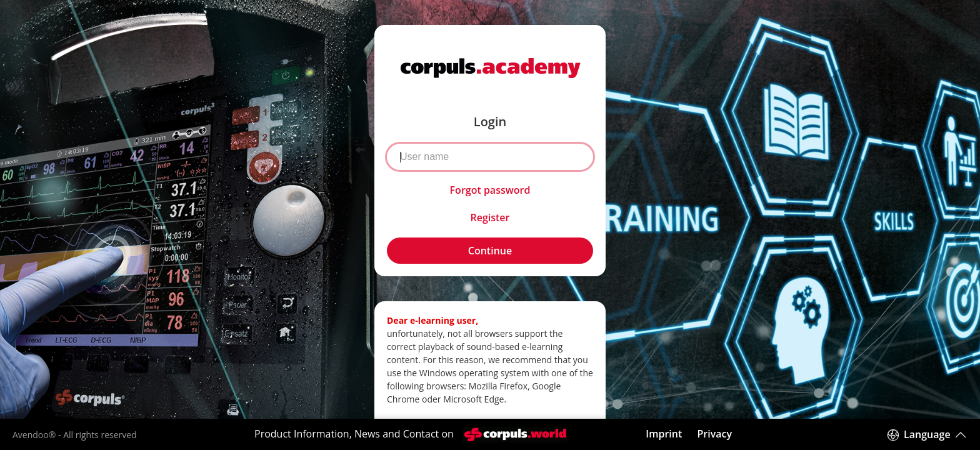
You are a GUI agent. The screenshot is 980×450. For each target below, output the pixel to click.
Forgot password (490, 190)
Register (490, 217)
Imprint (664, 434)
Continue (490, 251)
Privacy (714, 434)
